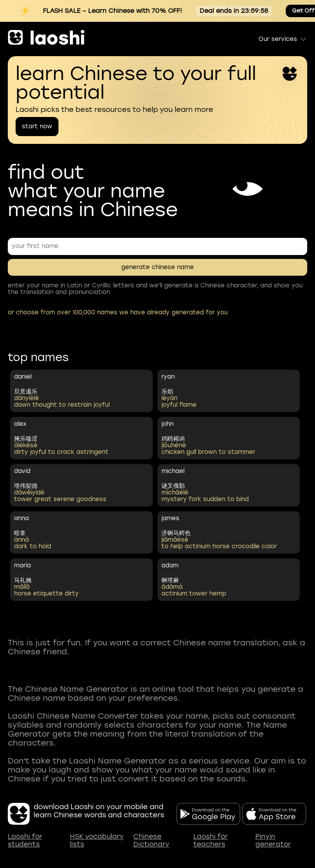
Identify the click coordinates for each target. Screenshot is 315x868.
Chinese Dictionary (151, 841)
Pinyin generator (273, 841)
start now (37, 126)
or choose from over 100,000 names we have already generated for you (118, 312)
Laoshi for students (25, 841)
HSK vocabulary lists (97, 841)
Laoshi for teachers (211, 841)
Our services (283, 39)
